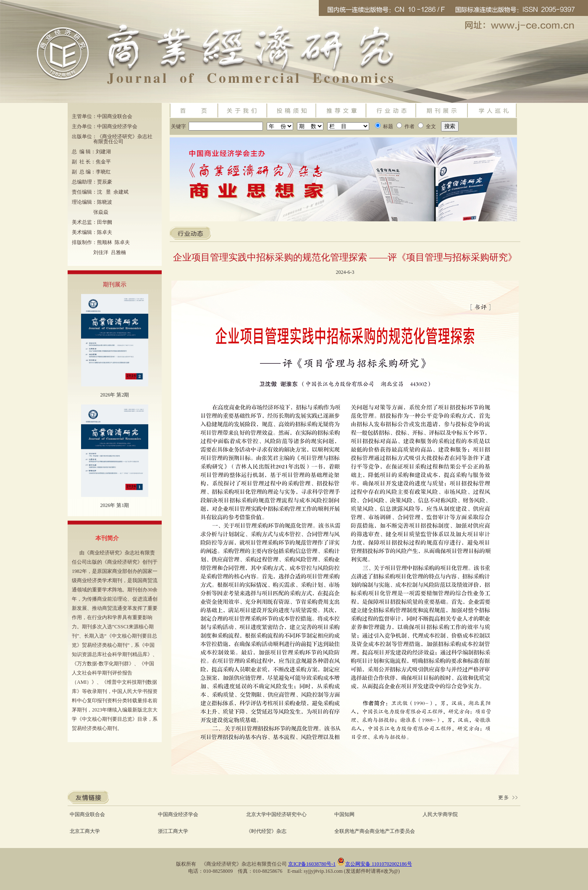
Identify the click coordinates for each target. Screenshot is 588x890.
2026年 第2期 (114, 395)
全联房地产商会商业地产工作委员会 (375, 831)
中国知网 (344, 814)
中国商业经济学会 (178, 814)
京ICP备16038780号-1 (312, 864)
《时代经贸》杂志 (266, 831)
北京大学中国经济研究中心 (276, 814)
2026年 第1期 (114, 505)
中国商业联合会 (87, 814)
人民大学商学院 (440, 814)
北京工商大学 (85, 831)
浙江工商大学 (173, 831)
